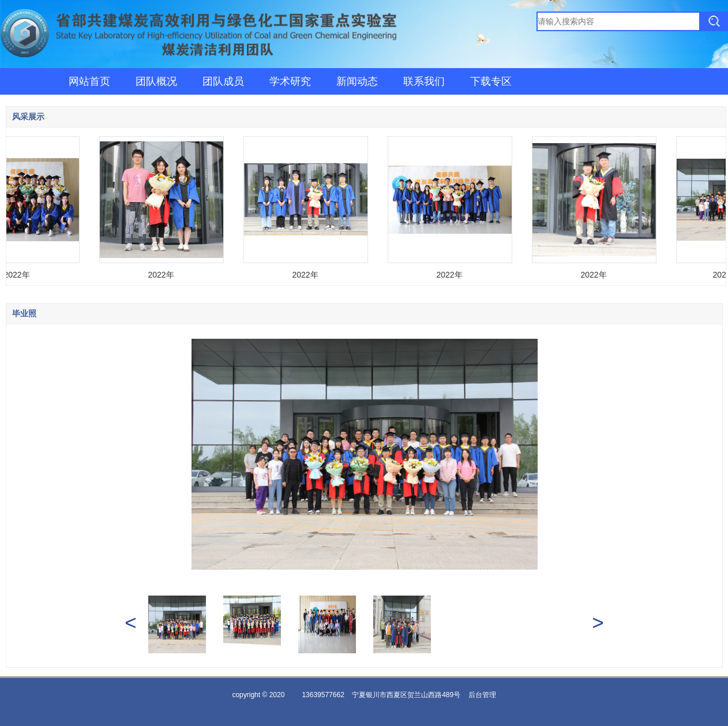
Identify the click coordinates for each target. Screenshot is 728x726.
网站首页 (89, 81)
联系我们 (424, 81)
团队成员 (223, 81)
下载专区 (491, 81)
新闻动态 (357, 81)
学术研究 (290, 81)
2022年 (18, 275)
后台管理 (482, 695)
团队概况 (156, 81)
